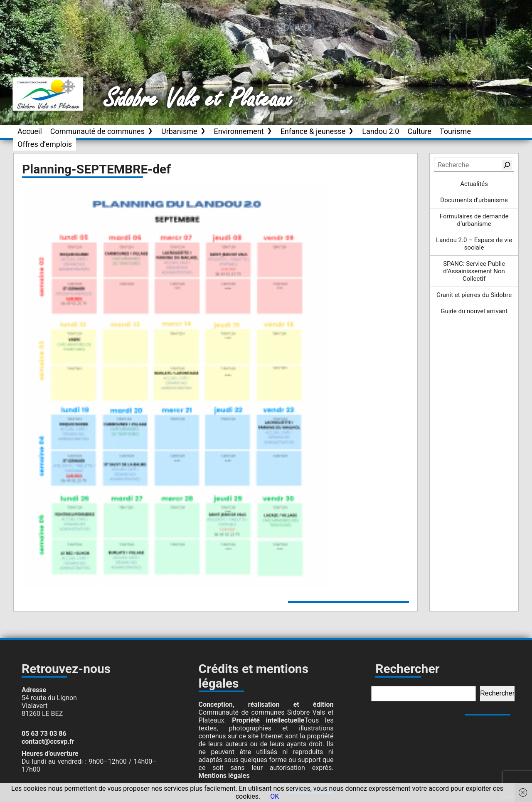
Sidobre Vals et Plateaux (198, 99)
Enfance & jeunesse (313, 131)
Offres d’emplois (45, 144)
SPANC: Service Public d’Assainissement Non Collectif (474, 271)
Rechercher (497, 693)
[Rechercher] (507, 165)
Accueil (30, 131)
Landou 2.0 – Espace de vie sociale (474, 244)
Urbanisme (179, 131)
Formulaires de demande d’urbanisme (474, 220)
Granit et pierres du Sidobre (474, 295)
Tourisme (455, 131)
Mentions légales (224, 776)
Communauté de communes (97, 131)
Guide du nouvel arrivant (474, 311)
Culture (419, 131)
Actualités (474, 184)
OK (275, 796)
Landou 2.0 (381, 131)
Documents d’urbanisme (474, 200)
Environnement (239, 131)
